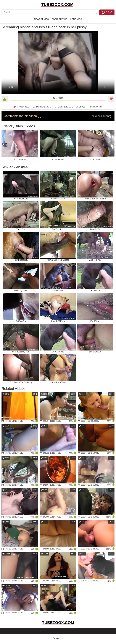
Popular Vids (59, 19)
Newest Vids (41, 19)
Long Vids (76, 19)
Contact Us (58, 638)
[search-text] (50, 12)
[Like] (5, 99)
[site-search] (95, 12)
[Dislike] (111, 99)
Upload (107, 12)
